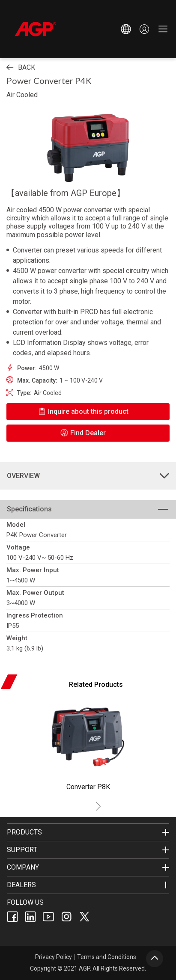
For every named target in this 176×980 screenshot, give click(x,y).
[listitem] (88, 787)
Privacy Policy (54, 957)
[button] (126, 29)
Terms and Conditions (107, 957)
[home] (59, 29)
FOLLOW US (25, 902)
